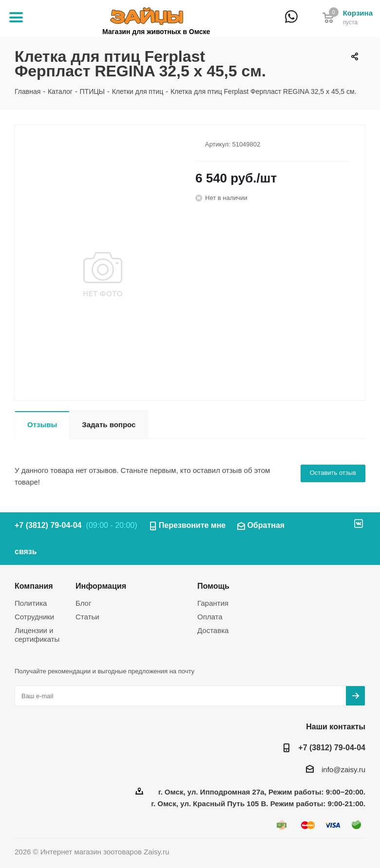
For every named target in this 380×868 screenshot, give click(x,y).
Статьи (87, 617)
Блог (83, 603)
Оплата (210, 617)
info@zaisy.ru (343, 769)
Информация (101, 586)
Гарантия (213, 603)
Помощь (213, 586)
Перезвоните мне (192, 525)
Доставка (213, 630)
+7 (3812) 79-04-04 (309, 23)
